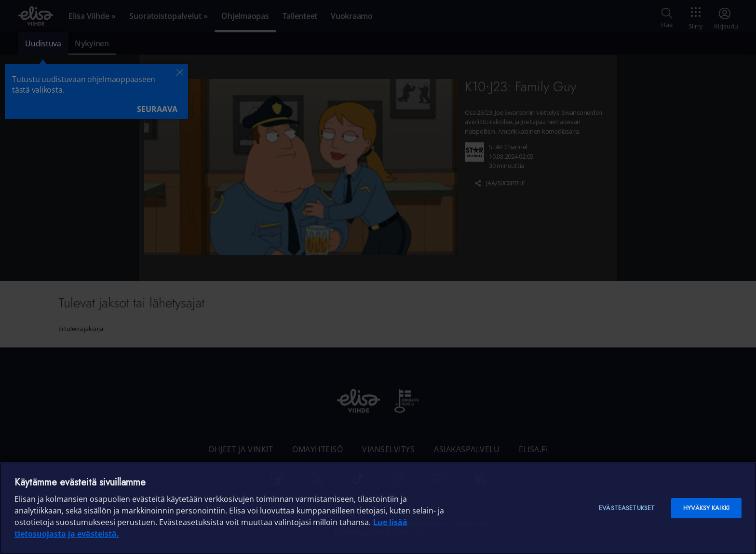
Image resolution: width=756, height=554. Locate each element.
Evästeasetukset (627, 508)
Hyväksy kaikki (706, 508)
